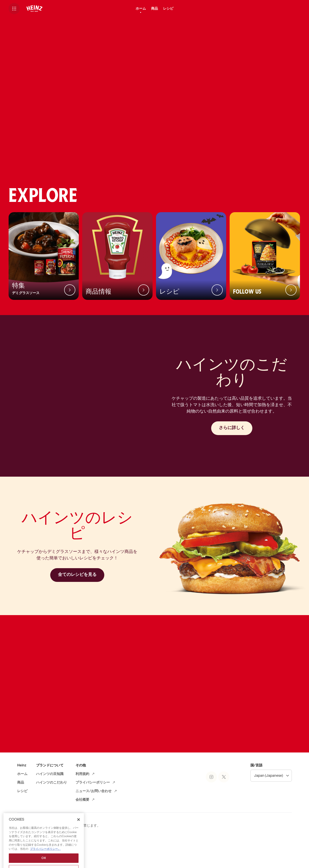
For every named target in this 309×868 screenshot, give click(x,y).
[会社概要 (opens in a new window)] (85, 824)
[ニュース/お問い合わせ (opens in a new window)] (97, 815)
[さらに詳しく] (232, 453)
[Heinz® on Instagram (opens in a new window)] (211, 801)
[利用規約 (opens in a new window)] (85, 798)
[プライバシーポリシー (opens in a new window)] (96, 807)
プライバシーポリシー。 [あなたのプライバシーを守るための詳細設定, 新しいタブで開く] (45, 863)
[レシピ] (168, 9)
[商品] (154, 9)
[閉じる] (79, 834)
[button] (14, 9)
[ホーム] (141, 9)
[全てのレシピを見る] (77, 599)
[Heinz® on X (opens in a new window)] (224, 801)
